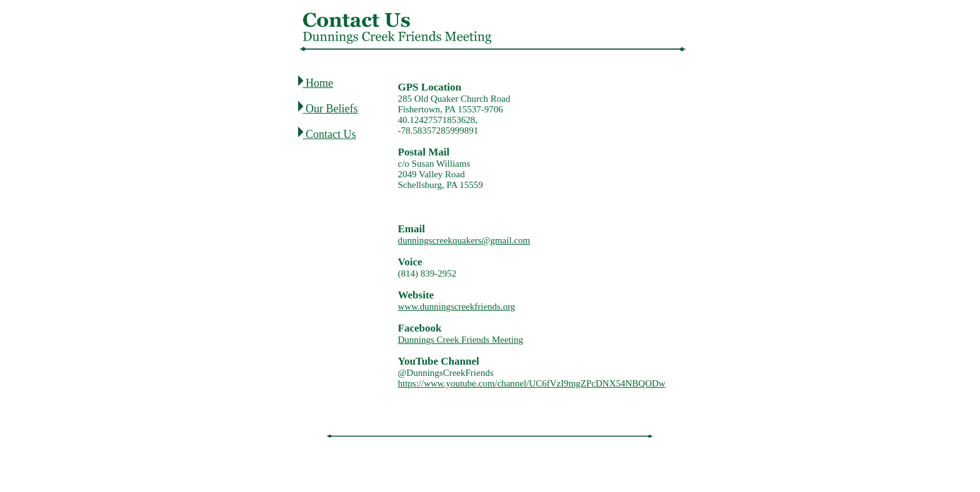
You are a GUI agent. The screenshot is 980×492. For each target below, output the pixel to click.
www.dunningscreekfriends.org (457, 307)
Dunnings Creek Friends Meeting (461, 340)
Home (318, 83)
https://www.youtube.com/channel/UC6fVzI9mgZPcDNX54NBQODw (532, 383)
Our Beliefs (332, 109)
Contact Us (331, 134)
